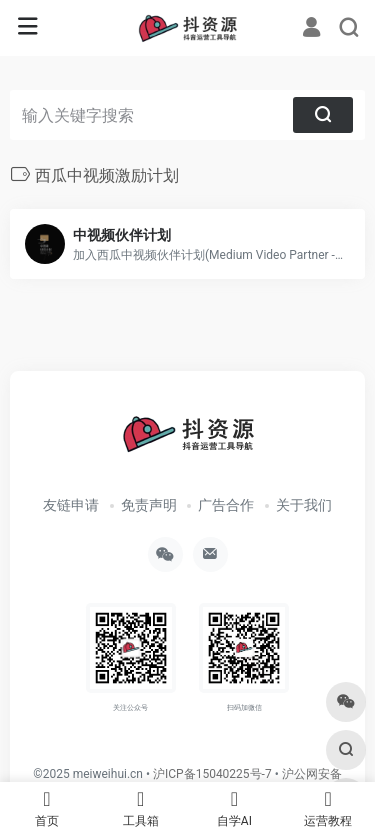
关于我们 (304, 505)
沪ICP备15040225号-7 (212, 774)
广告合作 (226, 505)
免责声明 (149, 505)
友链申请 (71, 505)
